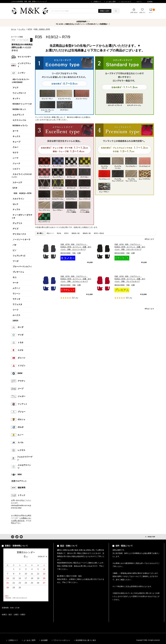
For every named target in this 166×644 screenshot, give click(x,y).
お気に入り (142, 12)
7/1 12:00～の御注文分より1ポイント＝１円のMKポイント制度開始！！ (83, 24)
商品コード (50, 233)
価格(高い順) (87, 233)
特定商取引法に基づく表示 (86, 640)
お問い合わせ (134, 12)
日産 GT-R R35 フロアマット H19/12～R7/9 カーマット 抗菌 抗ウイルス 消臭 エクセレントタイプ (76, 279)
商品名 (59, 233)
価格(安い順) (76, 233)
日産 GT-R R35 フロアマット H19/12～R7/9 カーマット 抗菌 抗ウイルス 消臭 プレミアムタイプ (130, 279)
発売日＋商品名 (99, 233)
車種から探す (105, 11)
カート (152, 11)
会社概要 (44, 640)
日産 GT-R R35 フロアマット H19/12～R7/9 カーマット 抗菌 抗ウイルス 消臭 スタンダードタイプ (130, 247)
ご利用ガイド (97, 2)
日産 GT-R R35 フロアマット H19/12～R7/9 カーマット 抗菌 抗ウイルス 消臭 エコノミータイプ (76, 247)
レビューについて (126, 2)
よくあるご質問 (111, 2)
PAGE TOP (151, 537)
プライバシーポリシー (62, 640)
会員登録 (150, 2)
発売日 (66, 233)
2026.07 (41, 556)
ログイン (139, 2)
